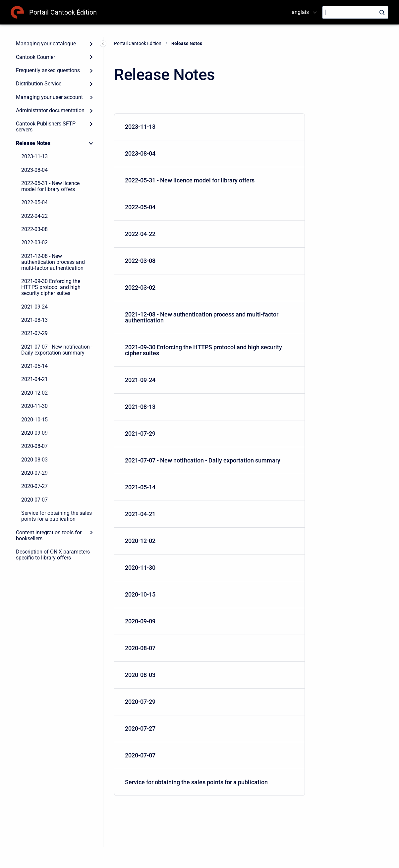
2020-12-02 (34, 393)
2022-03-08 (34, 229)
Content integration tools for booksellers (49, 535)
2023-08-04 (34, 170)
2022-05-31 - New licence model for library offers (50, 186)
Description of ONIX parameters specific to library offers (53, 555)
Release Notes (33, 143)
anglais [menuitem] (300, 12)
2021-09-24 (34, 307)
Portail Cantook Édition (63, 12)
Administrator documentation (50, 110)
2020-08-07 (34, 446)
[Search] (355, 12)
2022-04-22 (34, 216)
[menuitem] (209, 127)
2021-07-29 (34, 333)
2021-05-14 (34, 366)
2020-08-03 (34, 460)
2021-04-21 (34, 379)
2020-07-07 (34, 500)
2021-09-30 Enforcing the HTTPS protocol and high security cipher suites (51, 287)
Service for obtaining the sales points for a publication (57, 516)
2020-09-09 (34, 433)
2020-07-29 (34, 473)
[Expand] (91, 44)
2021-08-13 (34, 320)
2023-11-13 (34, 156)
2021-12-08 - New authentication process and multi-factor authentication (53, 262)
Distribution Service (39, 84)
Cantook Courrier (35, 57)
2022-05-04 (34, 202)
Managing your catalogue (46, 44)
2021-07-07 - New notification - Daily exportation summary (57, 350)
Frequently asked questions (48, 70)
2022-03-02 (34, 242)
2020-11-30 (34, 406)
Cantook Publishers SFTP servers (46, 127)
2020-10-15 (34, 420)
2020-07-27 (34, 486)
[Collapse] (91, 143)
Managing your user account (49, 97)
